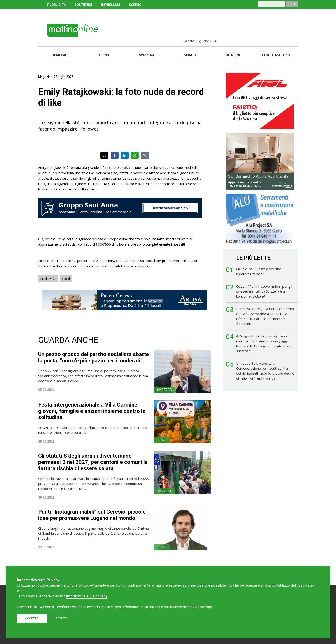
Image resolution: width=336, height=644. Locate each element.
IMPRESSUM (111, 5)
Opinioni (233, 55)
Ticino (104, 55)
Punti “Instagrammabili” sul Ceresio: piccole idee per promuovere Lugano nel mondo (92, 515)
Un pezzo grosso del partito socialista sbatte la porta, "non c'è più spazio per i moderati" (93, 357)
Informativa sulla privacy (87, 596)
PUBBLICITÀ (56, 5)
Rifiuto (61, 618)
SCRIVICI (136, 5)
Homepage (60, 55)
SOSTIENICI (83, 5)
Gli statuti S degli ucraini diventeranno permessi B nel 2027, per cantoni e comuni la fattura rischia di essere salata (93, 462)
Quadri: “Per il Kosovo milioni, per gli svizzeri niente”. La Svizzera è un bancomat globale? (264, 291)
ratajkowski (48, 279)
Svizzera (147, 55)
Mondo (190, 55)
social (66, 279)
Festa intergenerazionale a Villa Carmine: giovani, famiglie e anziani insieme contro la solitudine (92, 411)
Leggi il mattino (276, 55)
